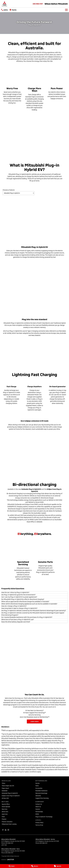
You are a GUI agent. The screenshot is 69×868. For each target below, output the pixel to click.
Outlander (5, 791)
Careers (38, 809)
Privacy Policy (39, 823)
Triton (3, 783)
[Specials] (58, 866)
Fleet (3, 817)
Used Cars (5, 814)
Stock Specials (6, 807)
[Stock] (11, 866)
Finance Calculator (7, 822)
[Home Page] (4, 4)
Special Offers (6, 804)
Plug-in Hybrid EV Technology (44, 817)
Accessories (39, 788)
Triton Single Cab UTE (8, 786)
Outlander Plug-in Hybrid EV (10, 793)
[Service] (34, 866)
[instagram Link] (8, 830)
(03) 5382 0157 (38, 4)
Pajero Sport (5, 788)
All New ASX (5, 798)
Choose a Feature (18, 192)
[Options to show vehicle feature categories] (18, 193)
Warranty (38, 796)
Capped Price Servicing (42, 798)
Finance (4, 819)
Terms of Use (39, 825)
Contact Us (39, 804)
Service (38, 783)
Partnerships (39, 812)
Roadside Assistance (41, 791)
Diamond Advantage (41, 793)
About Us (38, 807)
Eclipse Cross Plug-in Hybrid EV (11, 796)
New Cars (5, 809)
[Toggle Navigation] (66, 10)
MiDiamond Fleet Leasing (9, 824)
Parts (37, 786)
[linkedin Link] (6, 830)
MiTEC (37, 814)
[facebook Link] (3, 830)
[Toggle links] (8, 860)
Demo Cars (5, 812)
